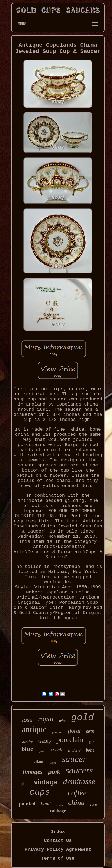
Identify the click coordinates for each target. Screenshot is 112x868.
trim (62, 721)
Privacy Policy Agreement (58, 850)
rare (93, 804)
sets (90, 731)
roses (59, 795)
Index (58, 832)
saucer (74, 759)
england (74, 750)
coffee (77, 793)
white (53, 763)
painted (27, 804)
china (76, 803)
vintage (46, 782)
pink (54, 772)
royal (46, 719)
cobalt (57, 750)
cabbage (58, 811)
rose (27, 720)
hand (46, 804)
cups (40, 792)
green (60, 805)
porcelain (70, 740)
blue (27, 749)
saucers (79, 770)
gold (82, 718)
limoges (33, 772)
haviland (37, 762)
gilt (91, 742)
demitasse (79, 781)
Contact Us (58, 841)
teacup (45, 741)
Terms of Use (58, 858)
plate (25, 784)
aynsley (28, 742)
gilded (42, 751)
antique (34, 729)
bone (90, 750)
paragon (57, 732)
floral (74, 731)
